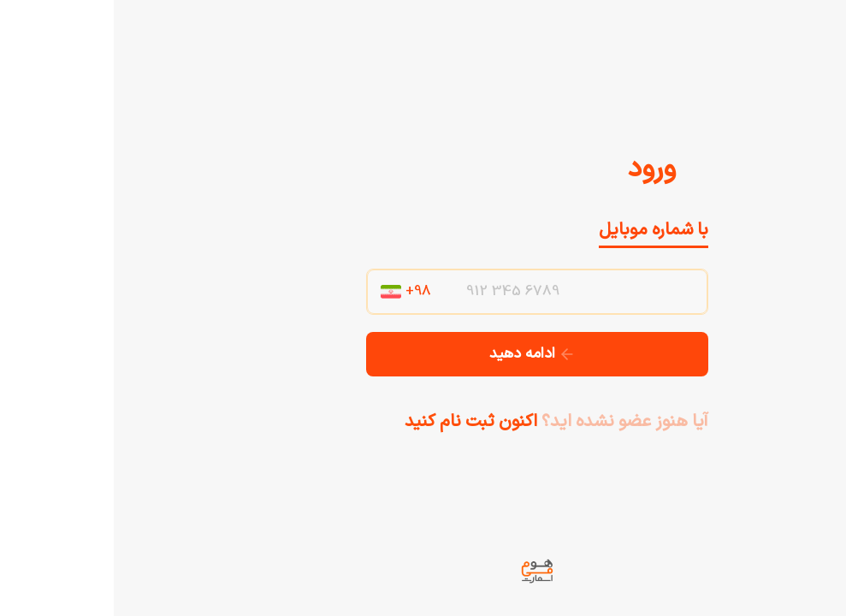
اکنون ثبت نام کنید (357, 422)
